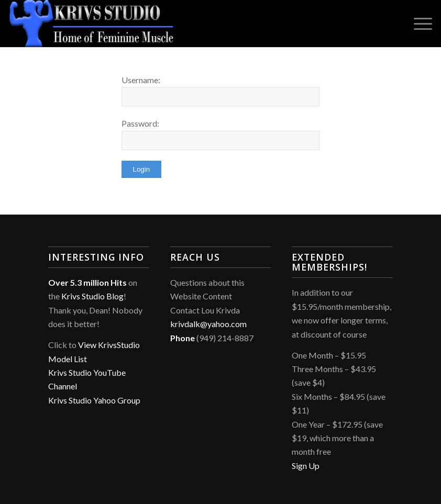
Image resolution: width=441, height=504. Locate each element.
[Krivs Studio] (92, 24)
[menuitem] (418, 24)
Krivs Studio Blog (92, 296)
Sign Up (306, 466)
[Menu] (418, 24)
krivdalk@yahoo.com (208, 324)
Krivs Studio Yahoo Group (94, 400)
